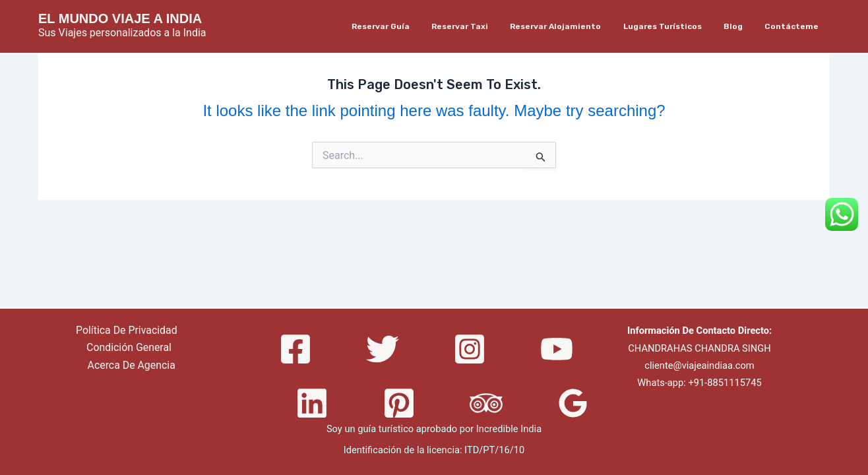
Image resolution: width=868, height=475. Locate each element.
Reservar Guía (414, 26)
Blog (742, 26)
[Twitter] (383, 349)
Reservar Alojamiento (577, 26)
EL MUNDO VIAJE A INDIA (120, 18)
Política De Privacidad (126, 330)
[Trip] (486, 403)
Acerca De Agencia (131, 365)
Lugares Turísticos (678, 26)
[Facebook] (295, 349)
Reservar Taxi (487, 26)
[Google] (573, 403)
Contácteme (795, 26)
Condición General (129, 348)
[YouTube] (557, 349)
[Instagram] (470, 349)
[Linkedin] (312, 403)
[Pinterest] (399, 403)
